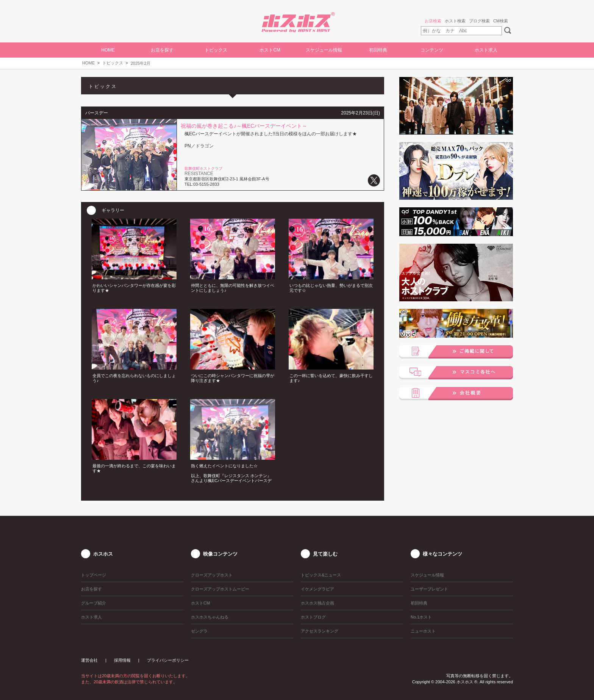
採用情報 (122, 660)
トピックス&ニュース (321, 575)
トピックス (113, 63)
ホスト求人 (486, 50)
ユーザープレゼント (429, 589)
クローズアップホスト (212, 575)
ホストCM (270, 50)
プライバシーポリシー (168, 660)
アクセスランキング (320, 631)
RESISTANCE (199, 174)
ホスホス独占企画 (317, 603)
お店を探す (162, 50)
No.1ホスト (421, 617)
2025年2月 (141, 63)
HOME (108, 50)
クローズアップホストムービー (220, 589)
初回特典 (378, 50)
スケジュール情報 (324, 50)
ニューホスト (423, 631)
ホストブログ (313, 617)
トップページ (94, 575)
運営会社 (89, 660)
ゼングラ (199, 631)
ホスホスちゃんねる (210, 617)
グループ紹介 (94, 603)
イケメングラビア (317, 589)
